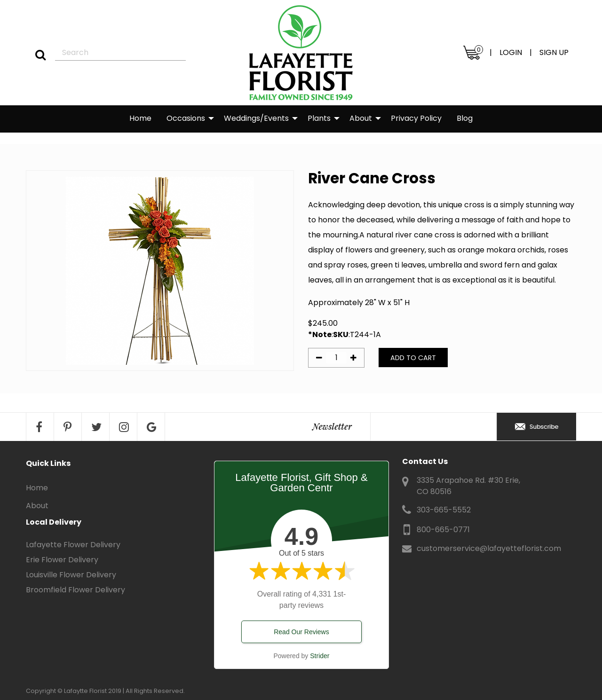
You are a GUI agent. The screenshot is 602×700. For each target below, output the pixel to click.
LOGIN (511, 52)
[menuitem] (140, 119)
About (361, 118)
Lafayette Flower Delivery (73, 545)
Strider (320, 656)
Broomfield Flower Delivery (75, 590)
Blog (465, 118)
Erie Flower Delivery (62, 560)
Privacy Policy (416, 118)
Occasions (186, 118)
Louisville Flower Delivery (71, 575)
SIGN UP (554, 52)
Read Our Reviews (301, 632)
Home (140, 118)
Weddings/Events (256, 118)
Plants (319, 118)
